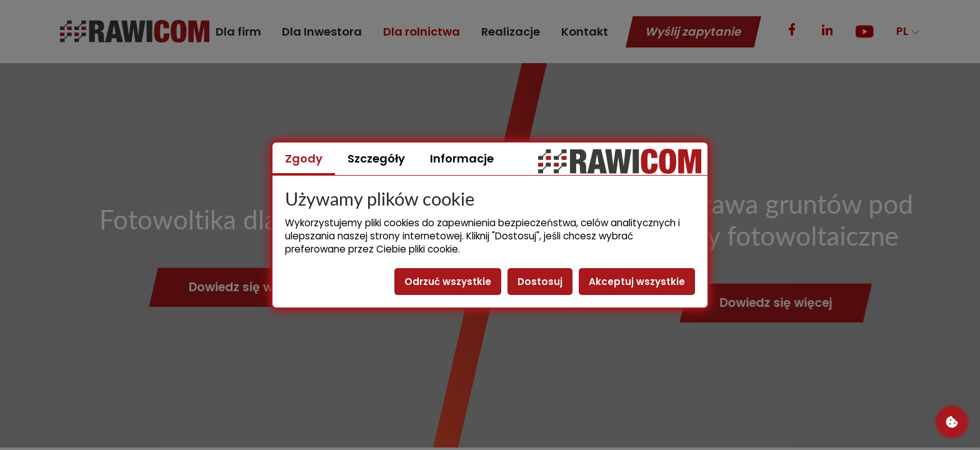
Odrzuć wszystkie (448, 282)
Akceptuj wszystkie (637, 282)
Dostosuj (540, 282)
